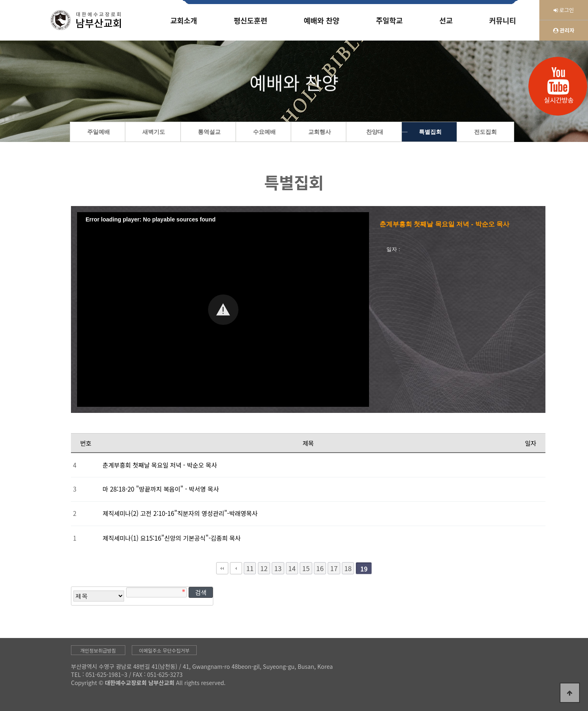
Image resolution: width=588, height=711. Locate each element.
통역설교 (209, 132)
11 (250, 568)
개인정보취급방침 (98, 650)
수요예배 (264, 132)
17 (334, 568)
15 (306, 568)
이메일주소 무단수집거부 (164, 650)
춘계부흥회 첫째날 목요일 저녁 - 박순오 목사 (160, 465)
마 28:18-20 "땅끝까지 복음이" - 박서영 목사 (161, 489)
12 (264, 568)
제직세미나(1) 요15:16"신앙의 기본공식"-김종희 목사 (172, 538)
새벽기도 (154, 132)
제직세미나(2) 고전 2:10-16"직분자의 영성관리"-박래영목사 (180, 513)
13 (278, 568)
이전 (236, 568)
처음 (222, 568)
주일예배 (99, 132)
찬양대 (375, 132)
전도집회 (485, 132)
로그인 (564, 10)
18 (348, 568)
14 (292, 568)
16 (320, 568)
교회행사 (320, 132)
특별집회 (430, 132)
